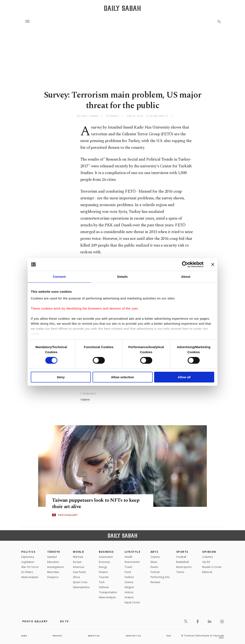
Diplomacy (28, 557)
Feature (129, 597)
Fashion (129, 577)
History (129, 592)
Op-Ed (206, 562)
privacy (57, 636)
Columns (207, 557)
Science (129, 582)
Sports (182, 552)
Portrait (155, 572)
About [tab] (186, 277)
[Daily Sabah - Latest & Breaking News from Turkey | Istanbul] (122, 8)
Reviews (155, 582)
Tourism (104, 577)
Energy (103, 567)
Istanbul (52, 557)
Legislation (28, 562)
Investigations (55, 567)
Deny (61, 377)
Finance (103, 572)
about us (94, 636)
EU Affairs (27, 572)
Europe (77, 562)
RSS (169, 636)
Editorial (207, 572)
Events (154, 567)
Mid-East (78, 557)
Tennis (180, 572)
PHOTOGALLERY (68, 515)
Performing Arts (160, 577)
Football (181, 557)
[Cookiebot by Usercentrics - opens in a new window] (185, 264)
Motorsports (184, 567)
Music (154, 562)
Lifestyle (133, 552)
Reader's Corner (212, 567)
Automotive (106, 557)
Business (106, 552)
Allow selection (122, 377)
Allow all (184, 377)
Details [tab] (123, 277)
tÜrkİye (85, 400)
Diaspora (53, 577)
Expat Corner (132, 602)
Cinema (155, 557)
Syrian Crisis (80, 582)
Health (129, 557)
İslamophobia (81, 587)
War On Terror (30, 567)
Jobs (24, 636)
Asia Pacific (80, 572)
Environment (132, 562)
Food (128, 572)
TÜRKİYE (54, 552)
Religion (129, 587)
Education (53, 562)
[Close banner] (213, 264)
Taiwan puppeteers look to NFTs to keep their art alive (98, 503)
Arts (154, 552)
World (79, 552)
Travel (128, 567)
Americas (79, 567)
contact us (134, 636)
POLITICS (28, 552)
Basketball (182, 562)
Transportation (108, 592)
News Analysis (30, 577)
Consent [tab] (59, 277)
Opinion (209, 552)
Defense (104, 587)
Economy (104, 562)
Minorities (53, 572)
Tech (102, 582)
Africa (76, 577)
